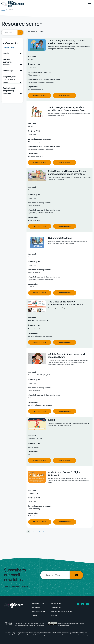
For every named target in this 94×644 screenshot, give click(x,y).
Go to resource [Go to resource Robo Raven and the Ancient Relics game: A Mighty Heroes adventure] (65, 226)
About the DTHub (38, 604)
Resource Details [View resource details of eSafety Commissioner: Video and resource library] (40, 411)
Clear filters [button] (9, 47)
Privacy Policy (56, 604)
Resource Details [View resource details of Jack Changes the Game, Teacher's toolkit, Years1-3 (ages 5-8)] (40, 95)
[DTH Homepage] (12, 4)
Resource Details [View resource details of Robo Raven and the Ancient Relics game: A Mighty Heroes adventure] (40, 226)
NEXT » (41, 532)
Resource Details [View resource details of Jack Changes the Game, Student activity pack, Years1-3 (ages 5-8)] (40, 162)
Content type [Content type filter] (8, 71)
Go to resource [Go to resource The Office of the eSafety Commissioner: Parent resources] (65, 342)
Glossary (54, 616)
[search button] (20, 33)
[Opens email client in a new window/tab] (87, 604)
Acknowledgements (39, 612)
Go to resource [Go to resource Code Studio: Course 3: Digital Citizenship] (65, 522)
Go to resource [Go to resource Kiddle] (65, 460)
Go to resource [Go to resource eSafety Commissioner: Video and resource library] (65, 411)
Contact (35, 616)
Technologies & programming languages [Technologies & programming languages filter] (9, 91)
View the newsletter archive (16, 587)
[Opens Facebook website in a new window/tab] (78, 604)
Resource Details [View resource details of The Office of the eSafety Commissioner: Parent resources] (40, 342)
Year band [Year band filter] (7, 53)
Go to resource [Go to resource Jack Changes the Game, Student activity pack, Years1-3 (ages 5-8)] (65, 162)
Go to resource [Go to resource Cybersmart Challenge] (65, 293)
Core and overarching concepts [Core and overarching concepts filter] (8, 62)
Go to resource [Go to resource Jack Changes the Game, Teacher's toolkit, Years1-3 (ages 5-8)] (65, 95)
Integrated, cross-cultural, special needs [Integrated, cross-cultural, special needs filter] (10, 79)
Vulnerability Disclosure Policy (62, 612)
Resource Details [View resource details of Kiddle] (40, 460)
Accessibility (36, 608)
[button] (90, 4)
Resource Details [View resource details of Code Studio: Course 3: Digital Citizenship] (40, 522)
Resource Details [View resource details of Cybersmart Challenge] (40, 293)
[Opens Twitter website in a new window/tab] (83, 604)
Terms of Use (56, 608)
